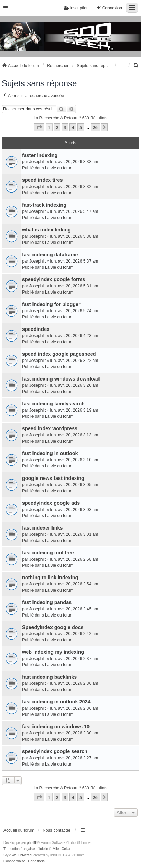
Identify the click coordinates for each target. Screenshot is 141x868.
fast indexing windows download (61, 379)
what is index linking (46, 230)
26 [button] (95, 127)
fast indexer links (43, 528)
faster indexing (40, 155)
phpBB (32, 843)
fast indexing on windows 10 (56, 727)
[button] (39, 127)
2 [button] (57, 127)
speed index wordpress (50, 428)
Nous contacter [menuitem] (57, 830)
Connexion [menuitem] (109, 8)
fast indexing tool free (48, 553)
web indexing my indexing (53, 652)
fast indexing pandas (47, 602)
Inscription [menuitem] (76, 8)
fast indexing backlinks (49, 677)
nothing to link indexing (50, 578)
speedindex (36, 329)
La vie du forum (59, 168)
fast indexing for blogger (51, 304)
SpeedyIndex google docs (53, 627)
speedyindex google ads (51, 503)
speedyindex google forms (54, 279)
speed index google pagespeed (59, 354)
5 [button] (81, 127)
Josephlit (37, 162)
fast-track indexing (44, 205)
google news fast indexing (53, 478)
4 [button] (73, 127)
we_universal (22, 855)
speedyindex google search (55, 751)
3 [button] (65, 127)
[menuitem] (136, 66)
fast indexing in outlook (50, 453)
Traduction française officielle (26, 849)
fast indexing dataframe (50, 255)
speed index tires (43, 180)
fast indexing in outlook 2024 (56, 702)
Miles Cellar (62, 849)
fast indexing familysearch (53, 404)
